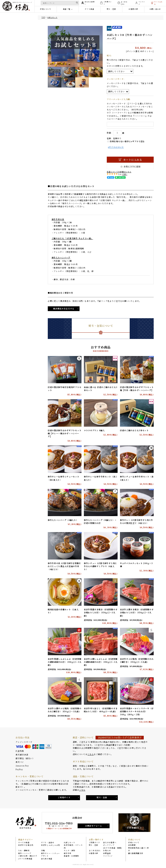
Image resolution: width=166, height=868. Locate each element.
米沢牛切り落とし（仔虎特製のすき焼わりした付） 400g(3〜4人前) (101, 710)
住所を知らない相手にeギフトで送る (126, 141)
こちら (91, 754)
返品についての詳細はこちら (119, 172)
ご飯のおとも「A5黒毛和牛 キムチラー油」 (72, 238)
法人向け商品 (47, 859)
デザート (45, 856)
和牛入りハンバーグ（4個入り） (63, 520)
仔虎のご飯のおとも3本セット (134, 430)
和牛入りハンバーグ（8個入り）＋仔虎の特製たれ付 (100, 522)
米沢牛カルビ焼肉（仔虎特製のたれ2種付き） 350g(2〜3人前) (137, 661)
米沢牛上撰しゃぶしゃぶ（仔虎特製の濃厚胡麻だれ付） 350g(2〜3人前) (101, 662)
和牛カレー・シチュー (50, 853)
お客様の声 (94, 853)
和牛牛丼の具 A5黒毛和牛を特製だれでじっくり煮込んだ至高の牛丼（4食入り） (64, 566)
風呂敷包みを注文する (64, 309)
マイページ (108, 856)
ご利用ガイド (64, 797)
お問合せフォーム (94, 826)
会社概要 (132, 845)
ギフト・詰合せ (48, 842)
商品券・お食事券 (71, 856)
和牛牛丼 (68, 853)
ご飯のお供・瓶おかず (28, 856)
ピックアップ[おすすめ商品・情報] (112, 846)
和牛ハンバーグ (25, 853)
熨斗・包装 (102, 797)
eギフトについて (116, 147)
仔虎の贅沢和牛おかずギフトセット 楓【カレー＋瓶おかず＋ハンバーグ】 (65, 434)
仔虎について (134, 842)
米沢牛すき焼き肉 (26, 845)
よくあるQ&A (95, 850)
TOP (43, 17)
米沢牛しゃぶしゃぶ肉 (50, 845)
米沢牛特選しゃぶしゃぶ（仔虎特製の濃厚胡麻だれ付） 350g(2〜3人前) (65, 662)
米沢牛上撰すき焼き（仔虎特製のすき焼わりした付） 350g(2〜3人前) (137, 613)
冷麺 (43, 850)
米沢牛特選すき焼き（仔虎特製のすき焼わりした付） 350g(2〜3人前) (101, 613)
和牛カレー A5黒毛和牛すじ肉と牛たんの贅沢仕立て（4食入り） (136, 522)
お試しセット (52, 17)
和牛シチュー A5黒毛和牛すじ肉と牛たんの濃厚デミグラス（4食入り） (100, 566)
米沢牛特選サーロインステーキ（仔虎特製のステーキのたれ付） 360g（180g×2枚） (137, 712)
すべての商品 (24, 842)
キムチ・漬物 (69, 850)
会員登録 (107, 853)
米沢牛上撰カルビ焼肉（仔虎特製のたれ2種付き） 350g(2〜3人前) (65, 710)
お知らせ (107, 850)
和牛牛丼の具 (58, 219)
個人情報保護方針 (136, 853)
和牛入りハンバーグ (61, 258)
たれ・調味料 (24, 850)
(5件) (125, 174)
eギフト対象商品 (25, 859)
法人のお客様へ (110, 842)
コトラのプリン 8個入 (94, 430)
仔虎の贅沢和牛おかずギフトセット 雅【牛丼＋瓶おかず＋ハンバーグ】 (137, 389)
